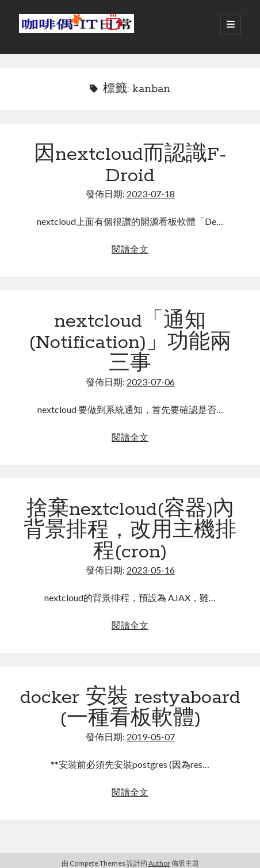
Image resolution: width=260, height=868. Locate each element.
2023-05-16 (151, 570)
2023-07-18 (151, 194)
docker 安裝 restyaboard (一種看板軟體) (130, 708)
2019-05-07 (151, 737)
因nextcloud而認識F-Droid (130, 165)
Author (159, 863)
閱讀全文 (130, 249)
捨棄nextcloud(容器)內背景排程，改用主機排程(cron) (130, 531)
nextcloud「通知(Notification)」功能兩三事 (130, 343)
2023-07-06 (151, 382)
